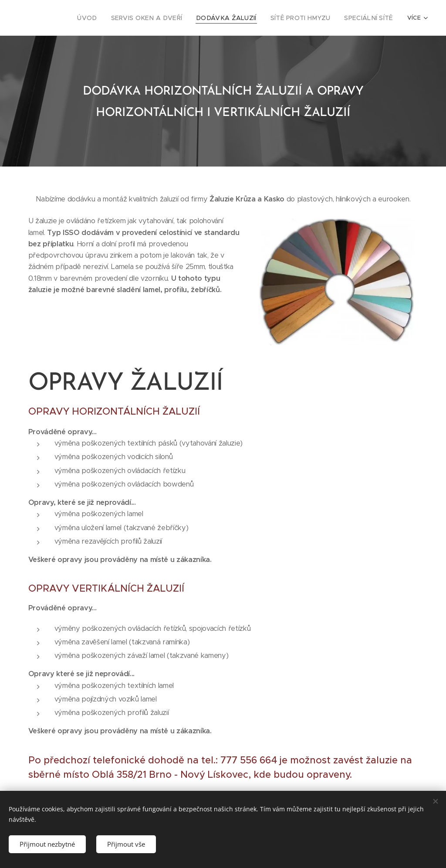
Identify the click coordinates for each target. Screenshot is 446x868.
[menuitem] (61, 18)
